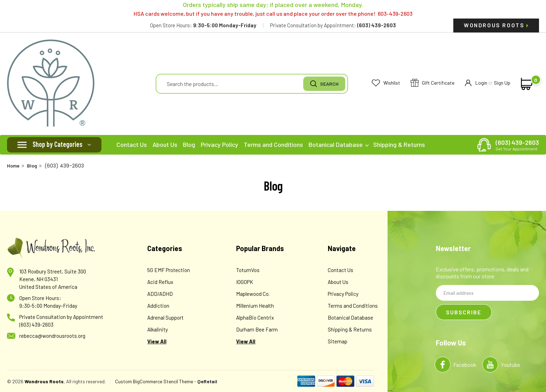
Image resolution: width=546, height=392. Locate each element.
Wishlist (386, 83)
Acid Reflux (160, 282)
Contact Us (132, 144)
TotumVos (248, 270)
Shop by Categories (58, 144)
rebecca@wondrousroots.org (52, 336)
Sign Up (502, 83)
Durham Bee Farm (257, 329)
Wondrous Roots (496, 25)
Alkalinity (158, 329)
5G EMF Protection (169, 270)
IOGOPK (245, 282)
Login (476, 83)
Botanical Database (339, 144)
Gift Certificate (432, 83)
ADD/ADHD (160, 294)
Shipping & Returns (399, 144)
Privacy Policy (219, 144)
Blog (189, 144)
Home (13, 166)
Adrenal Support (165, 318)
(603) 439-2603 (517, 145)
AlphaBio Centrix (255, 318)
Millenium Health (255, 306)
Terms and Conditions (273, 144)
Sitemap (338, 341)
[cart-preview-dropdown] (526, 84)
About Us (165, 144)
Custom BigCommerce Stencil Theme (154, 381)
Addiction (158, 306)
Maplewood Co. (253, 294)
